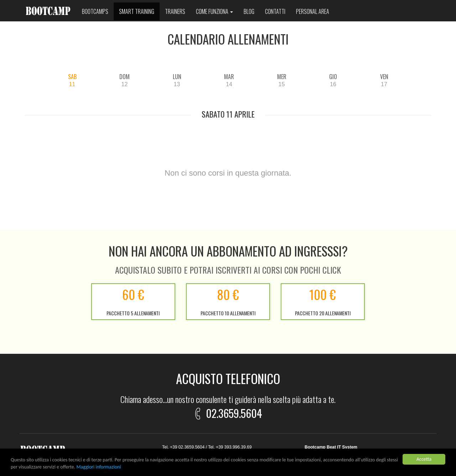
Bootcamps (95, 11)
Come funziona (214, 11)
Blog (249, 11)
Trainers (175, 11)
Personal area (313, 11)
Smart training (137, 11)
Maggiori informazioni (99, 467)
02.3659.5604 (227, 412)
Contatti (275, 11)
